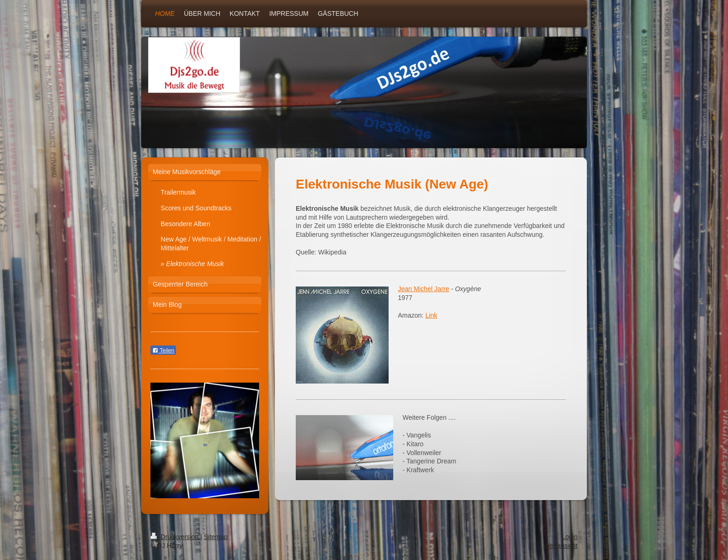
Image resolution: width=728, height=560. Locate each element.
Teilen (163, 351)
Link (431, 315)
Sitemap (216, 537)
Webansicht (561, 546)
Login (570, 537)
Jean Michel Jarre (424, 289)
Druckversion (175, 537)
